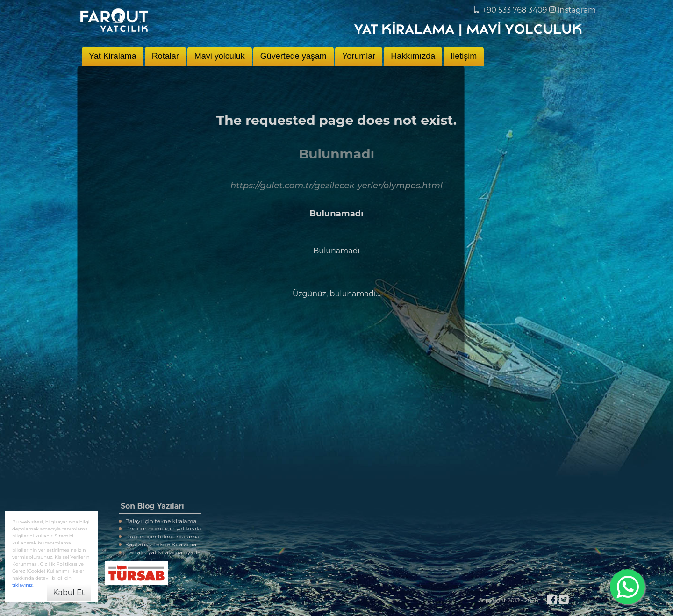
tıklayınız (22, 585)
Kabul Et (69, 592)
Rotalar (165, 56)
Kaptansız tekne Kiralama (158, 544)
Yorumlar (359, 56)
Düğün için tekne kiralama (159, 536)
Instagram (573, 10)
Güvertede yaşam (294, 56)
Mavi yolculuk (220, 56)
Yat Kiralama (113, 56)
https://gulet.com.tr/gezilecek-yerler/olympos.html (336, 186)
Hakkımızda (413, 56)
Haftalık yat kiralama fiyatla (160, 552)
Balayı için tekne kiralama (158, 521)
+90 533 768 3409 (511, 10)
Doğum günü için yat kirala (160, 528)
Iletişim (464, 56)
